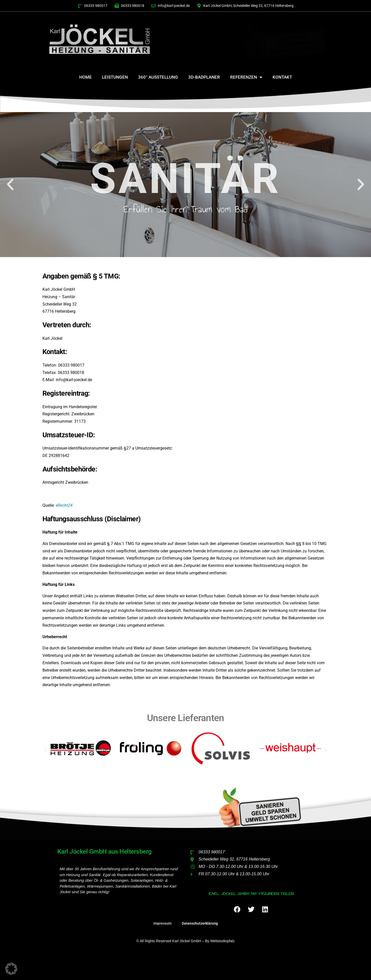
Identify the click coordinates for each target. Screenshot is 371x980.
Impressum (162, 923)
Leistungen (115, 77)
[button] (10, 185)
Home (86, 77)
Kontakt (282, 77)
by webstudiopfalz (220, 941)
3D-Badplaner (204, 77)
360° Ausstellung (158, 77)
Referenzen (246, 77)
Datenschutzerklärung (200, 923)
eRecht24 (64, 505)
